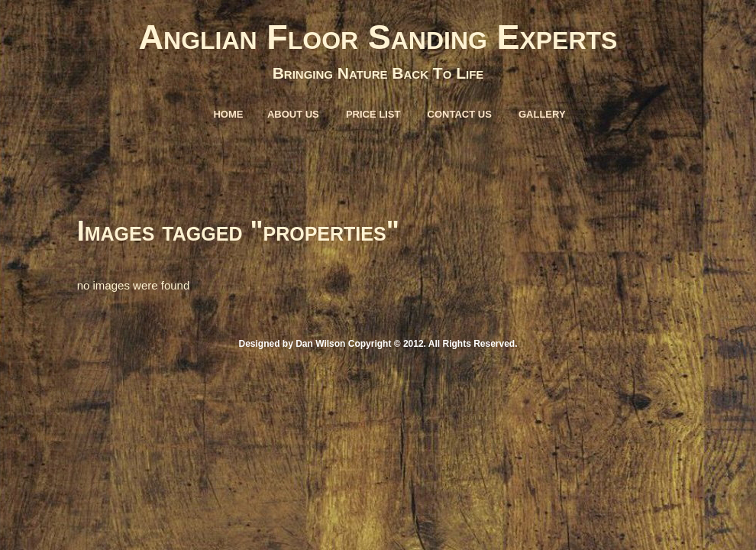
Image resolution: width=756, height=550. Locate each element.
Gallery (542, 114)
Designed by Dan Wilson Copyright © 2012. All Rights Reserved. (378, 344)
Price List (373, 114)
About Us (293, 114)
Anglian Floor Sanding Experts (378, 37)
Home (228, 114)
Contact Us (460, 114)
